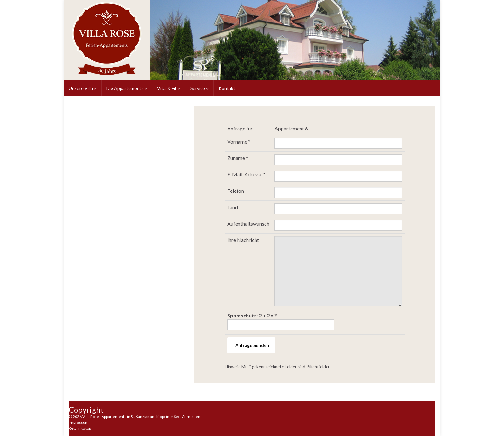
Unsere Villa (83, 88)
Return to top (80, 428)
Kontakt (227, 88)
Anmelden (191, 417)
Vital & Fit (169, 88)
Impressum (79, 422)
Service (199, 88)
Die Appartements (127, 88)
